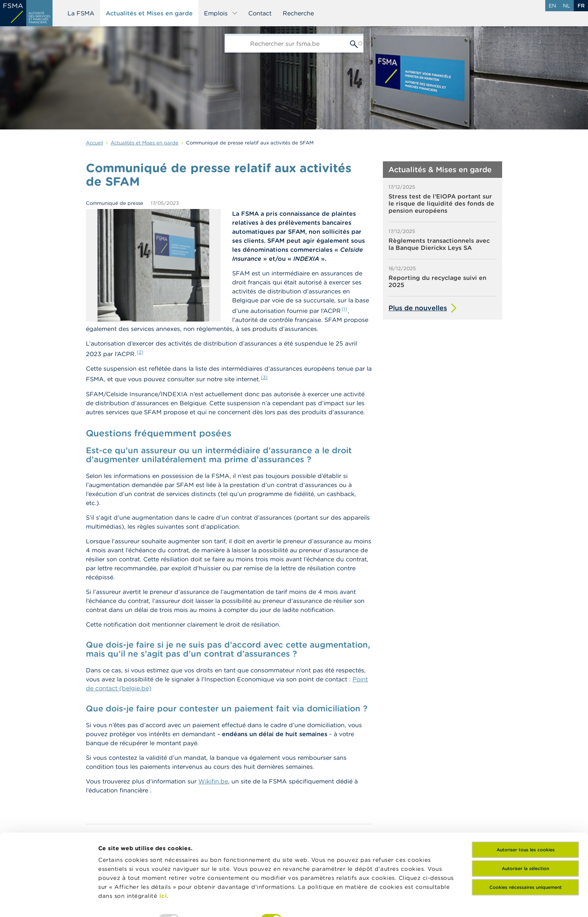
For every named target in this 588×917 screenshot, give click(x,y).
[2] (140, 352)
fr (581, 6)
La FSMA (81, 13)
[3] (264, 377)
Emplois (221, 13)
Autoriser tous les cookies (526, 802)
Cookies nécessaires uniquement (526, 840)
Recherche (298, 13)
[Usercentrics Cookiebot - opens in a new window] (49, 902)
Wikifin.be (213, 781)
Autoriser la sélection (525, 821)
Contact (260, 13)
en (552, 6)
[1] (344, 309)
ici (163, 848)
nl (567, 6)
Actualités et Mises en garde (149, 13)
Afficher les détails (366, 902)
